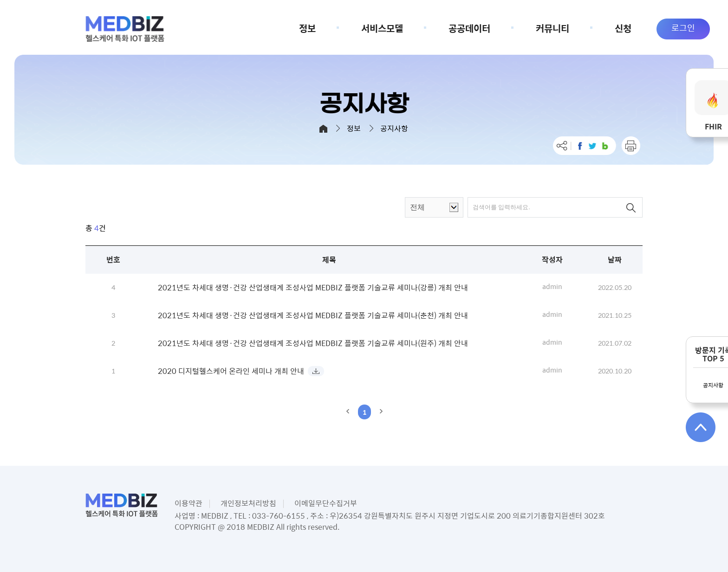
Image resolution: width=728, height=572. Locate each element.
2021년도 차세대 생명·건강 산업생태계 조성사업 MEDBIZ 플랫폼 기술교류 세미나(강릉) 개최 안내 (313, 287)
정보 (319, 28)
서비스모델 (394, 28)
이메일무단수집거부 (326, 503)
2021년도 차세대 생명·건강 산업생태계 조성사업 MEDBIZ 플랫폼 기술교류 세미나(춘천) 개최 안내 (313, 315)
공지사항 (713, 385)
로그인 (683, 28)
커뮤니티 (564, 28)
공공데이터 (481, 28)
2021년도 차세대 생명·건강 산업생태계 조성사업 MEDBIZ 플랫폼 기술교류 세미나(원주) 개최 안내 (313, 343)
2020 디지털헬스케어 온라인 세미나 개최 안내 (231, 371)
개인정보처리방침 (248, 503)
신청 (623, 28)
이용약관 (188, 503)
